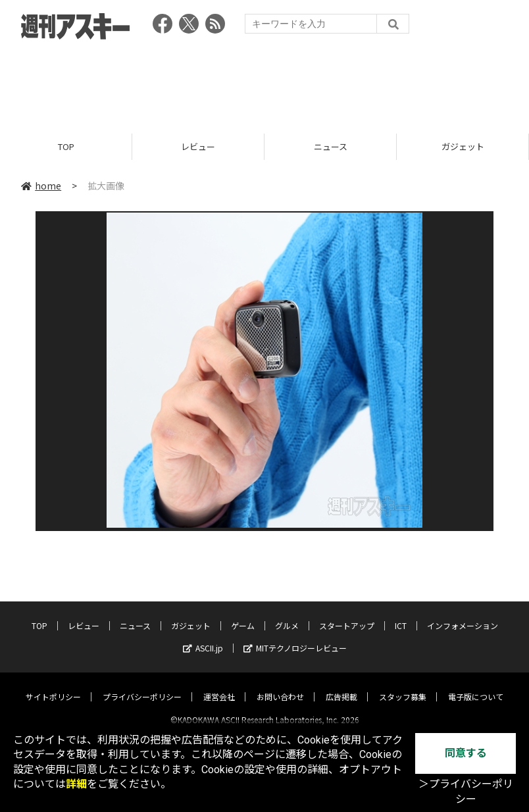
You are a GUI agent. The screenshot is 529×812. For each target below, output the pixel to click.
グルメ (287, 614)
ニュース (331, 146)
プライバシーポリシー (142, 685)
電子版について (476, 685)
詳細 (76, 784)
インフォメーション (463, 614)
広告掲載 (341, 685)
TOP (66, 146)
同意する (466, 753)
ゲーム (243, 614)
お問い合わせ (280, 685)
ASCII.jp (203, 637)
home (41, 186)
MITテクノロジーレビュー (295, 637)
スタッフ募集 (403, 685)
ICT (401, 614)
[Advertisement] (264, 82)
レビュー (198, 146)
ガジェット (463, 146)
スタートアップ (347, 614)
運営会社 (219, 685)
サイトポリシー (53, 685)
